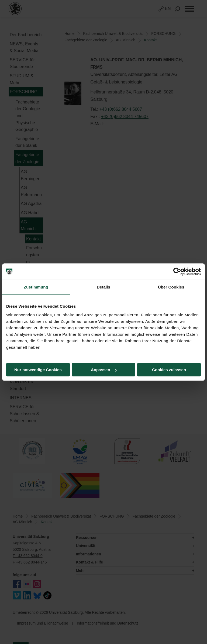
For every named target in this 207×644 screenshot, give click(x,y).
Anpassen (104, 370)
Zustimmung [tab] (36, 287)
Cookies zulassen (169, 370)
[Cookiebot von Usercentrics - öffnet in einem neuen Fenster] (177, 271)
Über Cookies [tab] (171, 287)
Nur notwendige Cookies (38, 370)
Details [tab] (103, 287)
